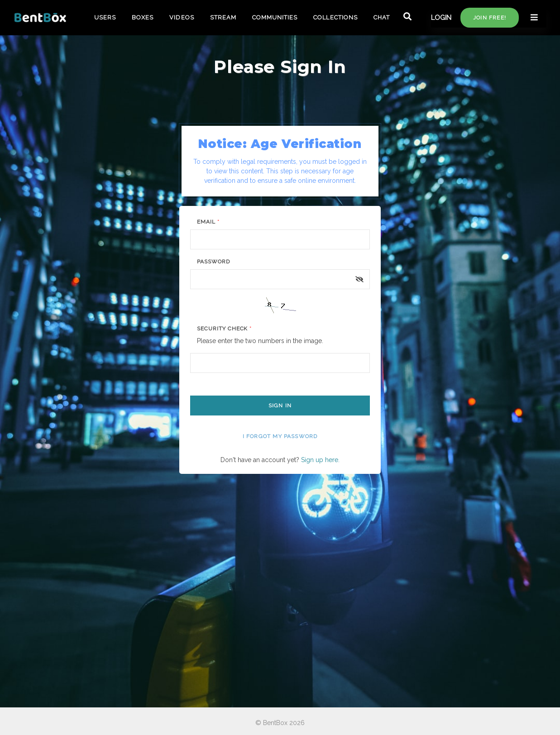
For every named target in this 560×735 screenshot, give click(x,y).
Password (213, 262)
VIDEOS (182, 17)
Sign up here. (320, 460)
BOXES (143, 17)
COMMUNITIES (275, 17)
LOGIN (441, 18)
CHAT (382, 17)
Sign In (280, 406)
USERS (105, 17)
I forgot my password (280, 436)
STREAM (223, 17)
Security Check (224, 329)
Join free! (490, 18)
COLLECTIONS (335, 17)
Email (208, 222)
